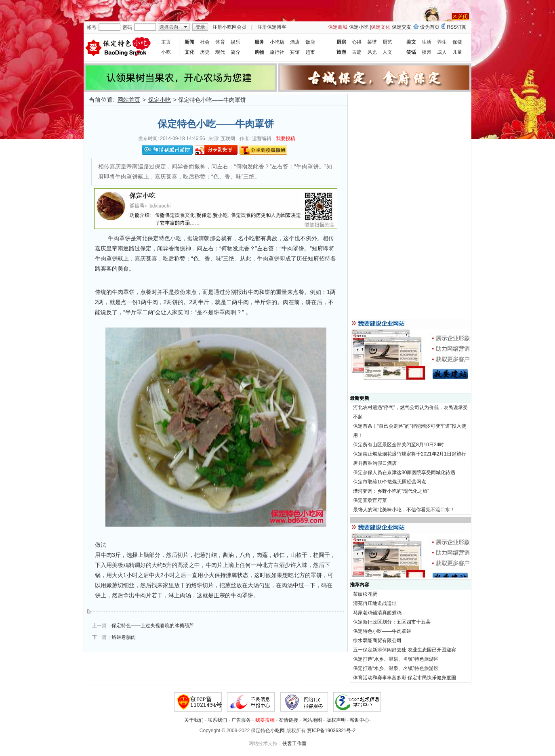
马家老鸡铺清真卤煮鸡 (377, 613)
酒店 (295, 42)
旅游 (341, 52)
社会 (205, 42)
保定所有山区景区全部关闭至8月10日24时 (398, 445)
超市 (310, 52)
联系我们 (217, 720)
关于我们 (194, 720)
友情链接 (288, 720)
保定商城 (338, 27)
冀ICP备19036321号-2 (331, 731)
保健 (457, 42)
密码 (127, 27)
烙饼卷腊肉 (124, 637)
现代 (220, 52)
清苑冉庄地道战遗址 (375, 603)
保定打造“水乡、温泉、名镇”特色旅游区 (396, 659)
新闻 (189, 42)
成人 (442, 52)
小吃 (166, 52)
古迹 (357, 52)
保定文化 (381, 27)
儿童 (457, 52)
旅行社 (277, 52)
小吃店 (277, 42)
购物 (259, 52)
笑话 (411, 52)
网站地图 (312, 720)
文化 (189, 52)
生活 (427, 42)
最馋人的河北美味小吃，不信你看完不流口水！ (404, 510)
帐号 (92, 27)
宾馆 (295, 52)
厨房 (341, 42)
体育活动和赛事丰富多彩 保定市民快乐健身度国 (405, 678)
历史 (205, 52)
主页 (166, 42)
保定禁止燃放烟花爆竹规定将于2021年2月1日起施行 (410, 454)
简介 (235, 52)
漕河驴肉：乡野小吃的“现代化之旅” (391, 491)
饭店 (310, 42)
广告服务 (241, 720)
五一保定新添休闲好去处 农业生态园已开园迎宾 (405, 650)
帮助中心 (359, 720)
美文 (411, 42)
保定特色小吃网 (268, 731)
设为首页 (430, 27)
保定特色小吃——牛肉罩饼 (382, 631)
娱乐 (235, 42)
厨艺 (387, 42)
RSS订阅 (457, 27)
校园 (427, 52)
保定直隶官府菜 (370, 500)
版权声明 (336, 720)
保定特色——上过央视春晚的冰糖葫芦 (153, 626)
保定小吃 (359, 27)
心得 (357, 42)
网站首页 (129, 100)
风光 (372, 52)
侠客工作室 (294, 743)
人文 (387, 52)
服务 (259, 42)
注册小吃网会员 (229, 27)
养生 (442, 42)
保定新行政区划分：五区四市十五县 (392, 622)
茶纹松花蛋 (365, 594)
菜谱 (372, 42)
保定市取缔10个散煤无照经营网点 (390, 482)
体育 (220, 42)
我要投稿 (286, 139)
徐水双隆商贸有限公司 (377, 640)
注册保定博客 (272, 27)
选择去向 (169, 27)
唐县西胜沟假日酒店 (375, 463)
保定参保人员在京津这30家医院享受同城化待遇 (404, 472)
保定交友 (402, 27)
